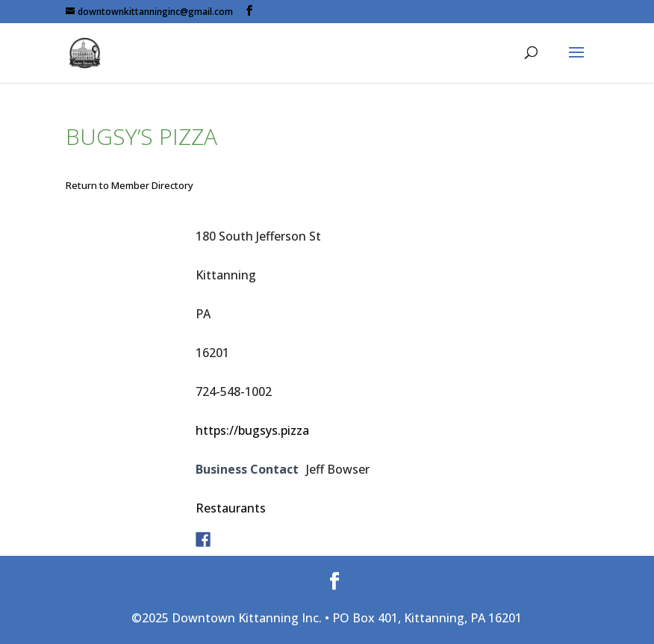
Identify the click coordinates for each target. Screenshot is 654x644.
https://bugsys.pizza (252, 430)
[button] (576, 62)
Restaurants (231, 508)
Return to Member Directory (130, 185)
